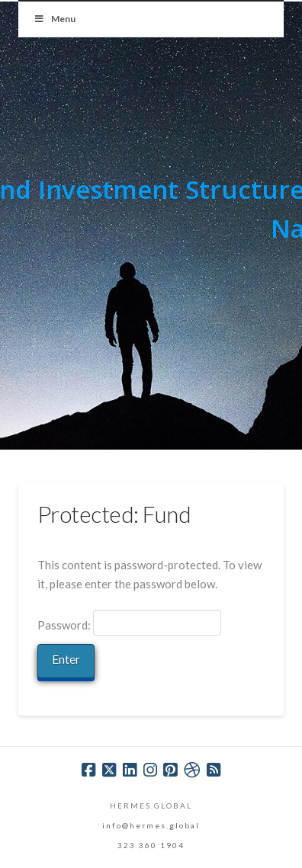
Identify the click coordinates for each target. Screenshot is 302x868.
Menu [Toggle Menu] (55, 19)
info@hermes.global (151, 825)
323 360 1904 (151, 845)
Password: (129, 623)
